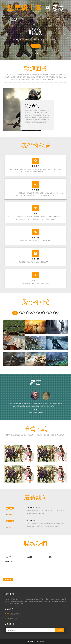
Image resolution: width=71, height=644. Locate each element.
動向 (49, 19)
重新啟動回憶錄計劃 (33, 507)
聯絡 (57, 19)
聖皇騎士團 (35, 8)
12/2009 (7, 619)
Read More (36, 46)
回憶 (31, 19)
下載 (40, 19)
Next (66, 36)
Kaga (11, 515)
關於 (22, 19)
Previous (5, 36)
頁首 (14, 19)
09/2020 (7, 614)
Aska (11, 528)
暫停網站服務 (31, 520)
